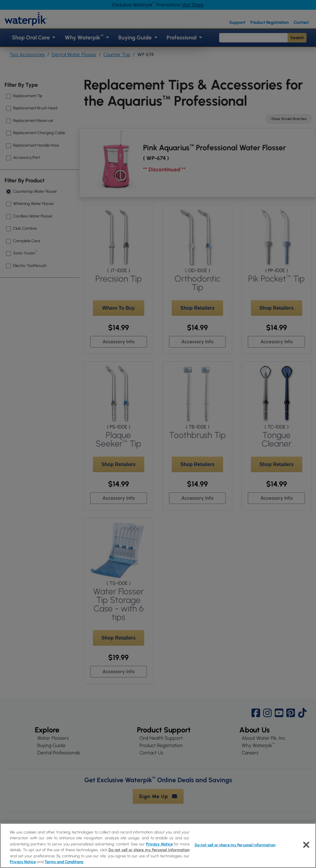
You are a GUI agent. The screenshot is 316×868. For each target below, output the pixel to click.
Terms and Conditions (64, 862)
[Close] (306, 845)
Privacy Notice (159, 844)
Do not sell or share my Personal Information (149, 850)
